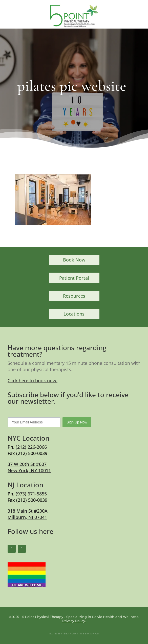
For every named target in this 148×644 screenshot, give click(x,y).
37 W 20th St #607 (27, 464)
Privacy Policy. (74, 621)
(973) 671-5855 (31, 494)
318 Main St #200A (28, 511)
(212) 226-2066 (31, 447)
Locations (74, 314)
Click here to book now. (33, 380)
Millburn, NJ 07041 (27, 517)
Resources (74, 296)
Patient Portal (74, 278)
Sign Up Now (77, 422)
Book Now (74, 260)
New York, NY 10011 (29, 470)
